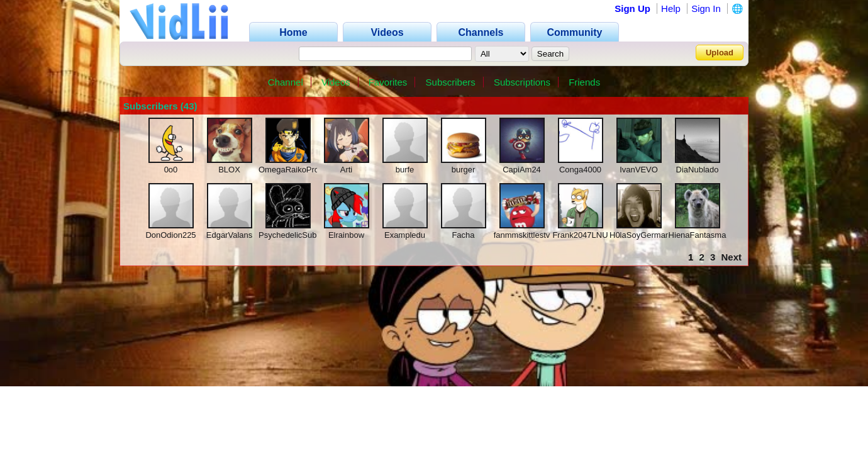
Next (731, 257)
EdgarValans (229, 235)
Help (671, 8)
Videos (336, 82)
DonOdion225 (170, 235)
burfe (405, 170)
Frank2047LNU (580, 235)
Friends (584, 82)
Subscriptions (522, 82)
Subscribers (451, 82)
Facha (463, 235)
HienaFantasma (698, 235)
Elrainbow (346, 235)
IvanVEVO (639, 170)
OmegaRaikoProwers (298, 170)
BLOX (229, 170)
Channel (286, 82)
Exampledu (405, 235)
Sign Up (632, 8)
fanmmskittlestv (522, 235)
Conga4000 (580, 170)
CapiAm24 (522, 170)
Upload (720, 53)
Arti (347, 170)
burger (464, 170)
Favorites (388, 82)
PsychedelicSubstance (300, 235)
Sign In (706, 8)
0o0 (171, 170)
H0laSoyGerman (640, 235)
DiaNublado (698, 170)
